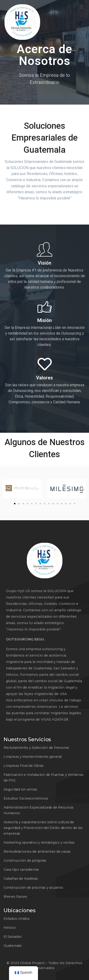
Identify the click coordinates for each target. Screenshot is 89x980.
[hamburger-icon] (81, 7)
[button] (5, 490)
